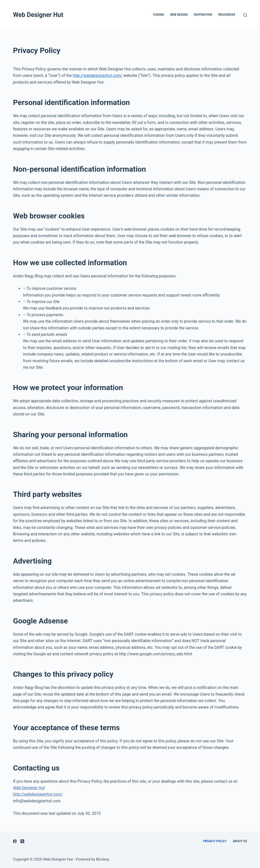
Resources (227, 15)
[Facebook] (15, 841)
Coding (158, 15)
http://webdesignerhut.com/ (98, 76)
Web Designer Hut (38, 15)
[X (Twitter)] (22, 841)
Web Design (179, 15)
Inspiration (203, 15)
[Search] (245, 15)
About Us (240, 841)
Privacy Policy (215, 841)
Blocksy (102, 859)
